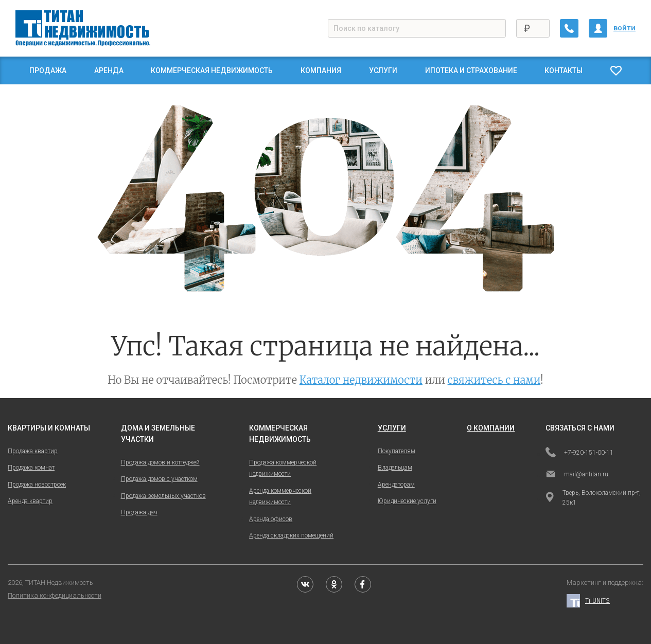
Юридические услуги (407, 501)
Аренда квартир (30, 501)
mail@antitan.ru (577, 475)
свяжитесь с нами (494, 380)
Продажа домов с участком (159, 479)
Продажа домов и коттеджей (160, 462)
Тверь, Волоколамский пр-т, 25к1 (593, 498)
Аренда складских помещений (291, 535)
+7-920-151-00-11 (579, 453)
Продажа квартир (33, 451)
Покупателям (397, 451)
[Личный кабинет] (598, 28)
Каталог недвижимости (361, 380)
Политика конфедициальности (55, 595)
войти (624, 28)
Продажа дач (139, 512)
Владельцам (395, 468)
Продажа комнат (31, 468)
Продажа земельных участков (163, 496)
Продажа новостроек (37, 485)
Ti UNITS (588, 601)
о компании (491, 428)
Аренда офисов (271, 519)
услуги (392, 428)
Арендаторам (396, 485)
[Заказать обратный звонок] (569, 28)
